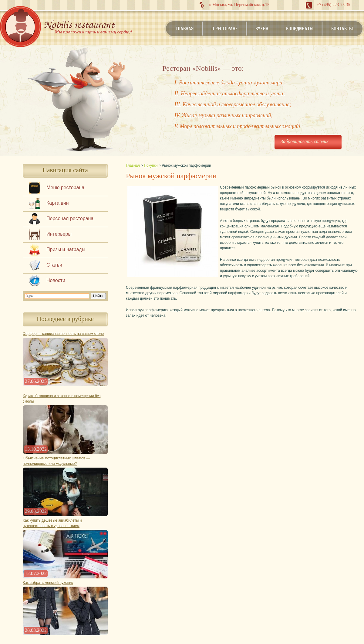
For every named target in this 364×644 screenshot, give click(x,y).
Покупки (151, 165)
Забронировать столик (305, 141)
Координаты (300, 29)
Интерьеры (59, 234)
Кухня (262, 29)
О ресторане (224, 29)
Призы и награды (66, 249)
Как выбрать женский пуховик (48, 583)
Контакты (342, 29)
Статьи (54, 265)
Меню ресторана (65, 187)
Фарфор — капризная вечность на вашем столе (63, 334)
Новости (56, 280)
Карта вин (58, 203)
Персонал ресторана (70, 218)
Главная (185, 29)
